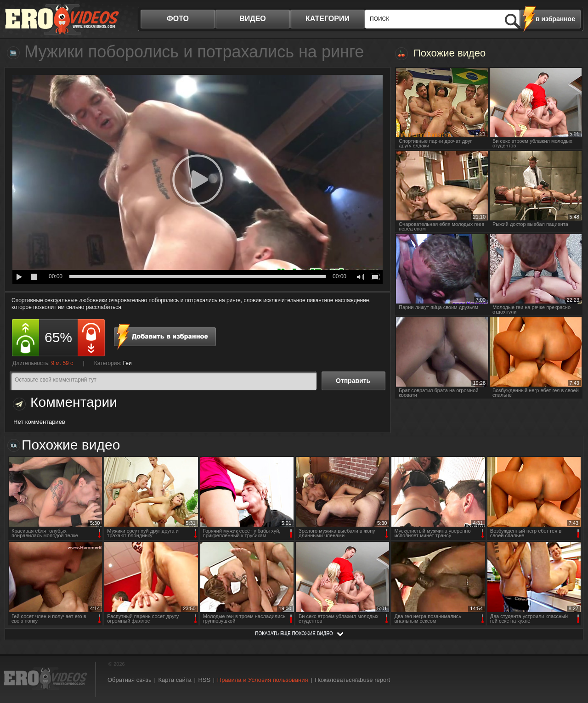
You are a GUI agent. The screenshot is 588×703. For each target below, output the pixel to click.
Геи (127, 363)
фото (178, 19)
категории (328, 19)
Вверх (571, 660)
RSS (204, 680)
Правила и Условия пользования (263, 680)
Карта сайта (175, 680)
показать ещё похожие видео (294, 633)
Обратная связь (130, 680)
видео (253, 19)
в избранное (555, 19)
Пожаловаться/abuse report (352, 680)
